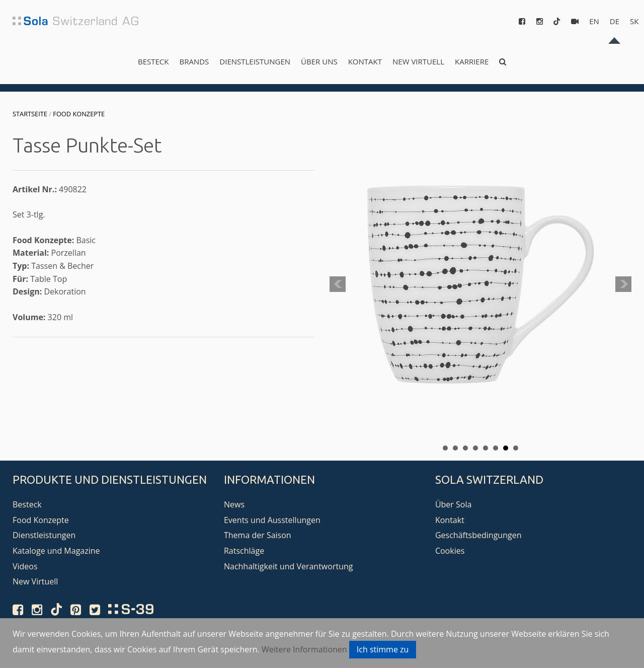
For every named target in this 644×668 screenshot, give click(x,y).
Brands (194, 61)
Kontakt (365, 61)
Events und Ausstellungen (272, 520)
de (615, 21)
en (594, 21)
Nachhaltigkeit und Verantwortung (289, 566)
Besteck (153, 61)
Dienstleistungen (255, 61)
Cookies (450, 551)
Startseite (30, 114)
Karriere (472, 61)
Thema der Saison (258, 535)
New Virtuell (418, 61)
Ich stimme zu (383, 649)
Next (623, 284)
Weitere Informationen (304, 649)
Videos (25, 566)
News (234, 504)
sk (634, 21)
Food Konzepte (79, 114)
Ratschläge (244, 551)
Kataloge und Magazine (56, 551)
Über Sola (453, 504)
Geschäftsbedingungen (478, 535)
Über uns (319, 61)
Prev (338, 284)
